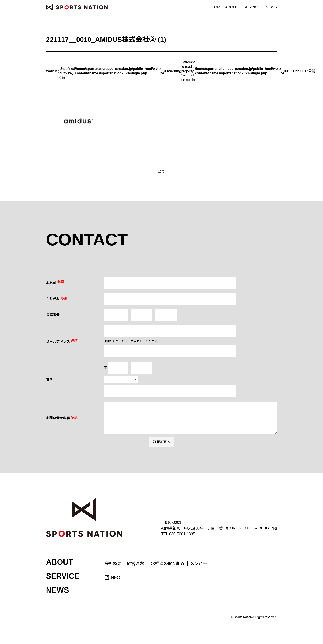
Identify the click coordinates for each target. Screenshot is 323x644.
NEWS (271, 7)
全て (162, 171)
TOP (216, 7)
